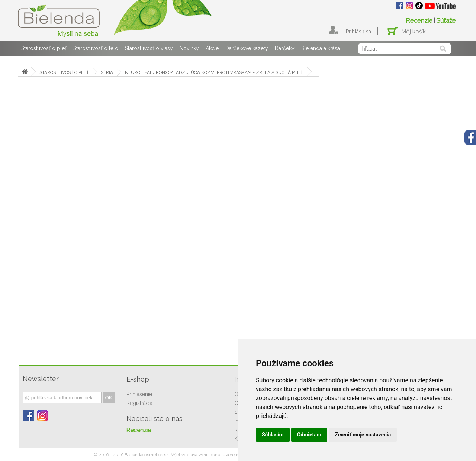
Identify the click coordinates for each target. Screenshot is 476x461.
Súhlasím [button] (273, 435)
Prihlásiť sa (358, 32)
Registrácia (139, 403)
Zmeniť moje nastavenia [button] (363, 435)
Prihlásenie (139, 394)
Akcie (212, 48)
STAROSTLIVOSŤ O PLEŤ (64, 72)
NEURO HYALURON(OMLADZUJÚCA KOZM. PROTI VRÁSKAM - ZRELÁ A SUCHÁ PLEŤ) (214, 72)
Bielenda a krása (321, 48)
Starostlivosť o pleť (44, 48)
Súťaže (446, 20)
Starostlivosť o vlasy (149, 48)
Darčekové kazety (247, 48)
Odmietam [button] (309, 435)
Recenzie (419, 20)
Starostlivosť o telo (96, 48)
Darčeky (285, 48)
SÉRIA (107, 72)
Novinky (189, 48)
